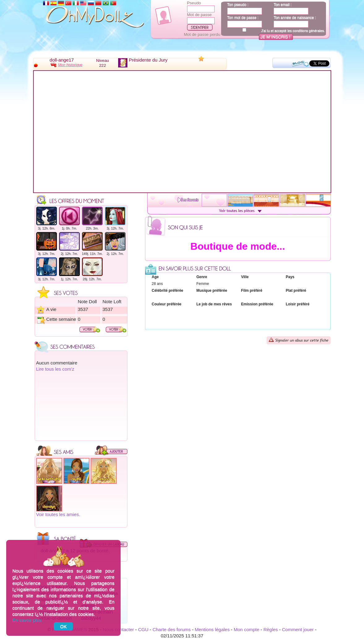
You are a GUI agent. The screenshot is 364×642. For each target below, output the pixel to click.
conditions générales (308, 31)
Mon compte (247, 629)
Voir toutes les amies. (58, 514)
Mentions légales (212, 629)
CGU (143, 629)
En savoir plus (27, 620)
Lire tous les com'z (55, 369)
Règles (271, 629)
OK (63, 626)
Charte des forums (171, 629)
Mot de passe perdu (202, 34)
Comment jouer (298, 629)
